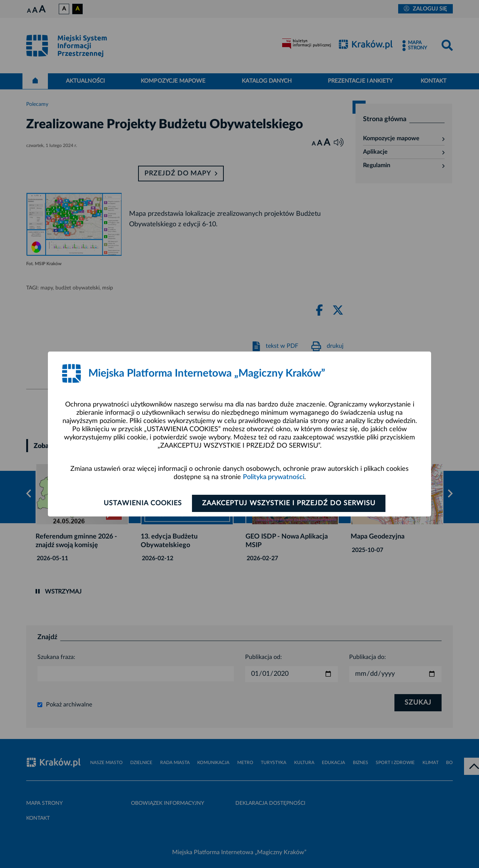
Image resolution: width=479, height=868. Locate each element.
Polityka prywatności (274, 477)
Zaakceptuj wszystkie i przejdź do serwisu (289, 503)
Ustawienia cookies (143, 503)
